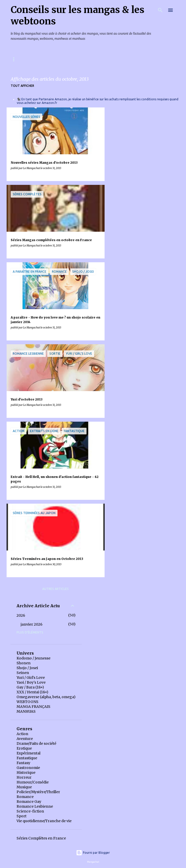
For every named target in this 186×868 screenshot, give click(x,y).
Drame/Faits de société (36, 743)
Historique (26, 773)
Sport (22, 816)
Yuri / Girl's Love (31, 678)
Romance (25, 797)
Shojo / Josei (27, 668)
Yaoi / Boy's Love (31, 682)
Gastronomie (28, 768)
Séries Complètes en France (41, 838)
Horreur (24, 777)
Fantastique (27, 758)
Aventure (25, 739)
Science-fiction (30, 811)
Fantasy (23, 763)
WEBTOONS (27, 702)
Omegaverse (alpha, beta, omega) (46, 697)
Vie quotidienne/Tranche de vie (44, 821)
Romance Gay (29, 802)
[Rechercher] (160, 10)
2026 (21, 615)
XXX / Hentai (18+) (32, 692)
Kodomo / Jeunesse (33, 658)
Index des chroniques (115, 59)
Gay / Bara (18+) (30, 687)
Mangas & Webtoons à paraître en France (48, 59)
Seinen (23, 673)
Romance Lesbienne (35, 806)
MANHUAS (26, 711)
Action (22, 734)
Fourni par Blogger (93, 853)
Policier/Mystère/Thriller (38, 792)
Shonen (24, 663)
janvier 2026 (32, 624)
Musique (24, 787)
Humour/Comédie (33, 782)
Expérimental (28, 753)
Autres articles (55, 589)
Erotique (24, 748)
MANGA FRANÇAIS (33, 707)
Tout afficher (22, 86)
